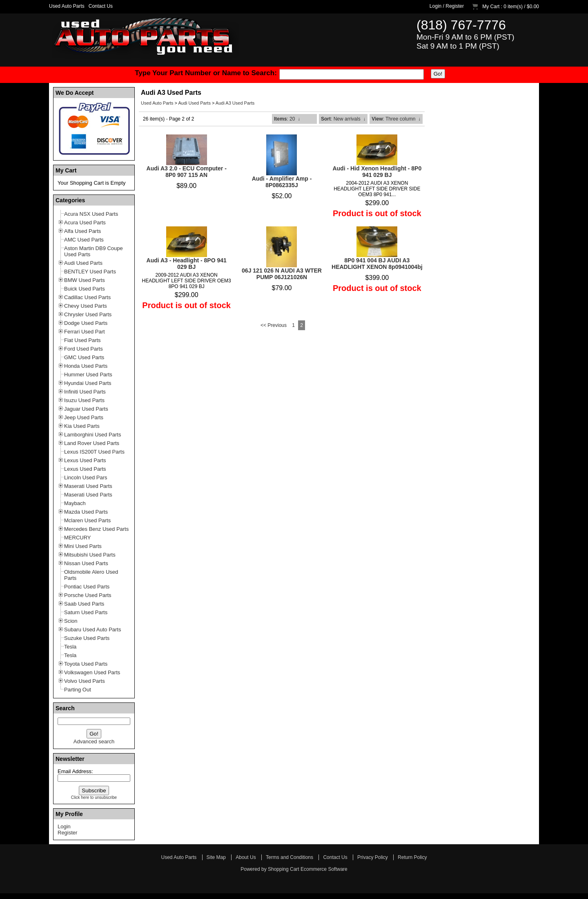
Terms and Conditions (290, 857)
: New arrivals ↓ (343, 119)
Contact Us (101, 6)
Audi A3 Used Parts (235, 103)
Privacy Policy (373, 857)
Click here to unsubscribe (94, 797)
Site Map (216, 857)
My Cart (491, 7)
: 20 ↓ (287, 119)
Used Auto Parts (67, 6)
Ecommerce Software (324, 869)
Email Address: (75, 771)
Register (455, 6)
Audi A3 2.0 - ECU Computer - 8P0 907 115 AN (187, 172)
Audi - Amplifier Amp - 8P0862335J (282, 182)
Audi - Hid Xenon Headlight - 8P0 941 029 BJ (377, 172)
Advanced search (94, 741)
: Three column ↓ (396, 119)
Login (435, 6)
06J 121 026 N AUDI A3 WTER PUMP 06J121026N (282, 274)
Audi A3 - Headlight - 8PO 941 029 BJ (187, 264)
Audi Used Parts (194, 103)
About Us (246, 857)
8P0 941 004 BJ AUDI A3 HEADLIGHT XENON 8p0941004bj (377, 264)
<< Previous (274, 325)
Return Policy (412, 857)
